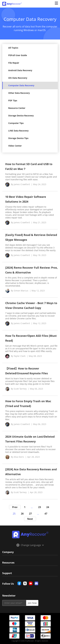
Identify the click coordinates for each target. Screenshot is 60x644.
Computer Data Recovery (21, 85)
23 (40, 507)
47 (46, 514)
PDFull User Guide (18, 55)
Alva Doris (19, 457)
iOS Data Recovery (18, 78)
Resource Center (17, 108)
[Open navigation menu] (56, 4)
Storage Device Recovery (21, 116)
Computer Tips (16, 123)
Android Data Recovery (20, 70)
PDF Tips (13, 100)
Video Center (15, 146)
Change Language (30, 545)
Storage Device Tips (18, 138)
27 (30, 514)
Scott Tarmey (20, 389)
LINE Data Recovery (18, 131)
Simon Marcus (21, 291)
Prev (15, 507)
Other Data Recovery (19, 93)
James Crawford (22, 184)
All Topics (13, 48)
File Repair (14, 63)
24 (48, 507)
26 (22, 514)
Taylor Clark (20, 356)
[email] (14, 603)
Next (30, 519)
